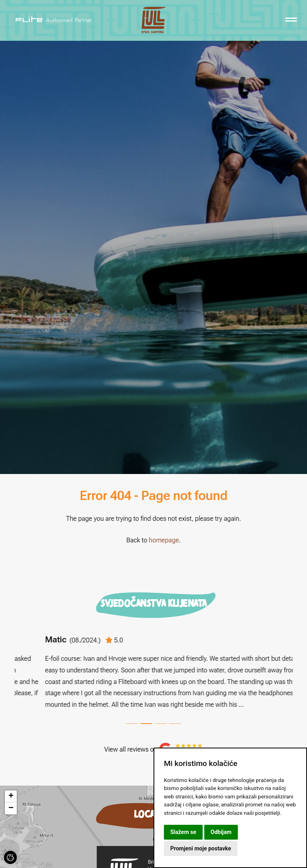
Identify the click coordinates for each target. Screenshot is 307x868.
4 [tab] (175, 724)
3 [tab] (161, 724)
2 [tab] (146, 724)
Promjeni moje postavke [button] (201, 848)
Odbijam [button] (221, 832)
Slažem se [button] (183, 832)
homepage (164, 540)
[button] (11, 796)
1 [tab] (132, 724)
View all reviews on (153, 750)
